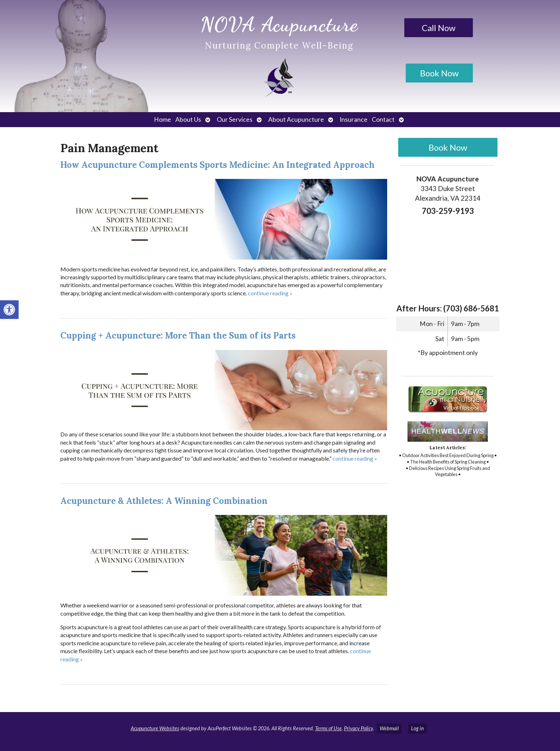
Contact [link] (383, 119)
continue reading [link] (270, 293)
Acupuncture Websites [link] (155, 728)
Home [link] (162, 119)
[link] (9, 310)
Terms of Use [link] (328, 728)
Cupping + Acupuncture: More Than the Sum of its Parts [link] (178, 336)
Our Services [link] (235, 119)
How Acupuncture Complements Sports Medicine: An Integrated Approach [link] (217, 165)
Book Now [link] (439, 73)
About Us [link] (188, 119)
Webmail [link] (389, 728)
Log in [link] (417, 728)
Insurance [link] (354, 119)
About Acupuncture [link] (296, 119)
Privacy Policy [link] (358, 728)
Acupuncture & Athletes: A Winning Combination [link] (164, 501)
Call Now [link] (439, 28)
